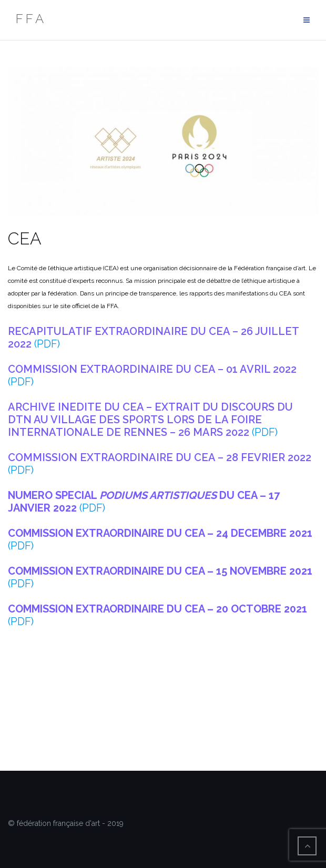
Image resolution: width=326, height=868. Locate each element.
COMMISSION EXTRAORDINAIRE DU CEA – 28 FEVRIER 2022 (160, 457)
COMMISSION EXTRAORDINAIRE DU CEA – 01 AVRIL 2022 (152, 369)
